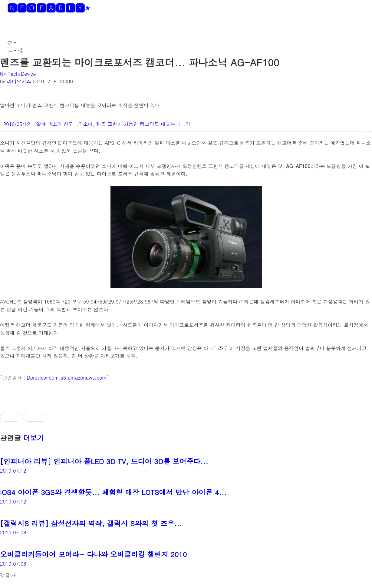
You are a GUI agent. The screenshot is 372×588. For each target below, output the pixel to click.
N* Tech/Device (18, 74)
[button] (10, 27)
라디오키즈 (19, 81)
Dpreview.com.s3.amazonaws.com (67, 378)
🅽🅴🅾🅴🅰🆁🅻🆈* (49, 8)
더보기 (34, 438)
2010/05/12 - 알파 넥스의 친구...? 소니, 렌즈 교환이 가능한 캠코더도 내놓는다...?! (97, 124)
